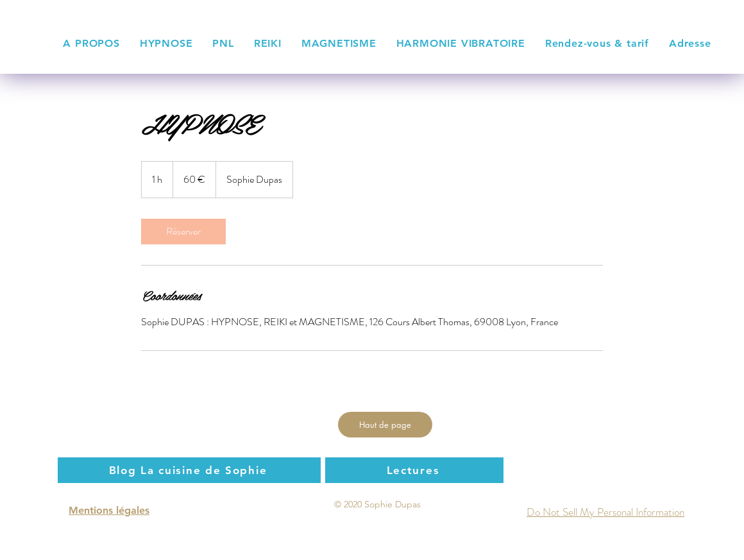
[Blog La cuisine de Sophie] (189, 470)
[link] (183, 232)
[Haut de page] (385, 425)
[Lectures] (414, 470)
